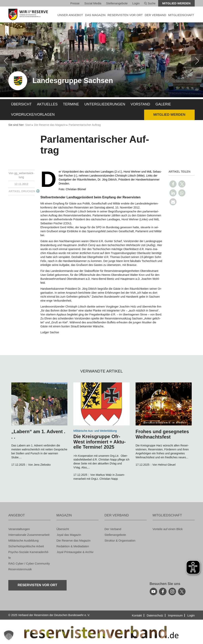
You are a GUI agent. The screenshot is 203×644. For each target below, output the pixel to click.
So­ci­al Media (93, 3)
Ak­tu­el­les (47, 104)
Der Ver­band (113, 529)
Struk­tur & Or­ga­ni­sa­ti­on (120, 540)
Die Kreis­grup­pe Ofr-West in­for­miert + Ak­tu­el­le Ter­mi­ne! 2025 (99, 442)
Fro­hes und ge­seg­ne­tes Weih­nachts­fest (162, 434)
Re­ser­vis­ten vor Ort (125, 15)
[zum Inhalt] (39, 404)
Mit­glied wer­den (177, 3)
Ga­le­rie (163, 104)
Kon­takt (137, 615)
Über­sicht (21, 104)
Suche (150, 3)
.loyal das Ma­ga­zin (69, 535)
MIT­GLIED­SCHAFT (181, 15)
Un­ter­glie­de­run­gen (105, 104)
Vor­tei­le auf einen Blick (168, 529)
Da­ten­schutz (155, 615)
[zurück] (6, 61)
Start (28, 125)
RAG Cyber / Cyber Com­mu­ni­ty (29, 563)
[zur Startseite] (29, 14)
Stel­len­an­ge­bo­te (117, 3)
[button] (173, 184)
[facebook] (163, 591)
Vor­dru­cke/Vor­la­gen (33, 115)
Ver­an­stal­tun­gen (19, 529)
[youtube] (153, 591)
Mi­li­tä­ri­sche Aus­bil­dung (23, 540)
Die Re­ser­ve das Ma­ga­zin (50, 125)
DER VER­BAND (155, 15)
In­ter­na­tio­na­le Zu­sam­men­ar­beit (29, 535)
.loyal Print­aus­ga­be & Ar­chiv (75, 552)
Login (136, 3)
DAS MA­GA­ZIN (95, 15)
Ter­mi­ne (71, 104)
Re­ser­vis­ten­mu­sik (20, 569)
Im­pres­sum (175, 615)
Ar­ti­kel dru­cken (22, 191)
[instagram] (172, 591)
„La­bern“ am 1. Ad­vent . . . (38, 434)
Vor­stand (140, 104)
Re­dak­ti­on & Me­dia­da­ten (73, 546)
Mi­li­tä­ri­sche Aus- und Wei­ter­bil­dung (95, 431)
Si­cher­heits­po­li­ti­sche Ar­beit (26, 546)
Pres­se (75, 3)
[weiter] (197, 61)
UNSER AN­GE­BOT (70, 15)
